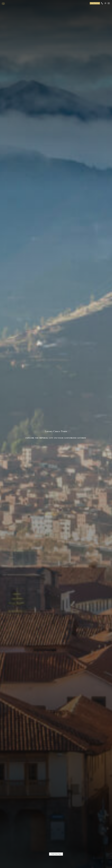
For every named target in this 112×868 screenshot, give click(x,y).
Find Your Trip (56, 854)
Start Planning (95, 3)
